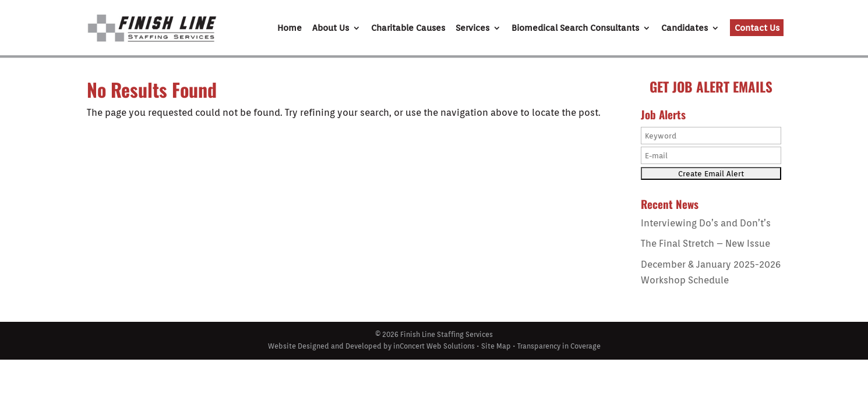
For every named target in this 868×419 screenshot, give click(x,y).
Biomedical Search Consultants (575, 29)
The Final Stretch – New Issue (705, 244)
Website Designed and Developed (325, 346)
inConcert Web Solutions (434, 346)
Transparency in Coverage (559, 346)
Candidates (684, 29)
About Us (331, 29)
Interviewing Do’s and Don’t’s (706, 223)
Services (472, 29)
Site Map (496, 346)
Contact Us (757, 28)
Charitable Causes (408, 29)
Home (290, 29)
